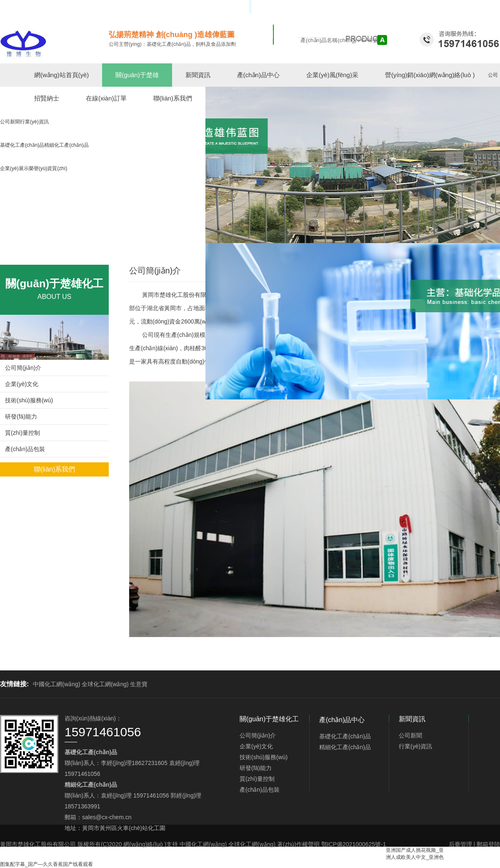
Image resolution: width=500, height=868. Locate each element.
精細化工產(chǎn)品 (345, 747)
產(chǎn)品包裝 (25, 449)
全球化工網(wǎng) (105, 684)
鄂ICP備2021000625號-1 (354, 844)
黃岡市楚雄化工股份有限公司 (180, 295)
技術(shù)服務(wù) (29, 400)
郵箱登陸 (488, 844)
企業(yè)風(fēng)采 (332, 75)
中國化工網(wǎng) (56, 684)
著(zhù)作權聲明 (298, 844)
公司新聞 (410, 735)
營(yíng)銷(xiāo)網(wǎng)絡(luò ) (430, 75)
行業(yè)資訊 (415, 746)
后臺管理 (460, 844)
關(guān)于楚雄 (137, 75)
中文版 (482, 7)
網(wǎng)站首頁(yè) (61, 75)
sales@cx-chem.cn (107, 817)
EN (496, 7)
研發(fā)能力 (21, 416)
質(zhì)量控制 (22, 433)
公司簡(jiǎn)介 (23, 368)
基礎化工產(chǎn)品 (345, 736)
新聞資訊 (198, 75)
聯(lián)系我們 (55, 469)
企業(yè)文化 (22, 384)
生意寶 (139, 684)
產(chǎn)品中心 (258, 75)
